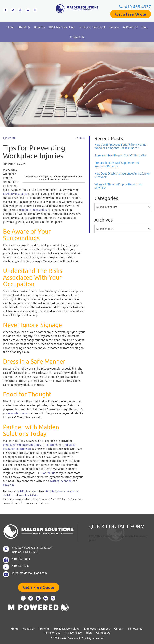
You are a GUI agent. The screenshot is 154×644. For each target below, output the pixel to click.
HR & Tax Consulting (62, 27)
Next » (81, 138)
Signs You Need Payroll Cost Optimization (121, 155)
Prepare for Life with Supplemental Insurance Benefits (117, 165)
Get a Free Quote (131, 14)
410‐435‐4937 (135, 7)
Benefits (40, 27)
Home (11, 27)
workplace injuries (28, 495)
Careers (114, 27)
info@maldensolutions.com (29, 573)
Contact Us (77, 37)
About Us (24, 27)
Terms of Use (52, 632)
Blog (144, 27)
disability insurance (26, 491)
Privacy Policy (73, 632)
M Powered (130, 27)
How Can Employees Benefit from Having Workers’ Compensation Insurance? (120, 146)
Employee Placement (92, 27)
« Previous (10, 138)
